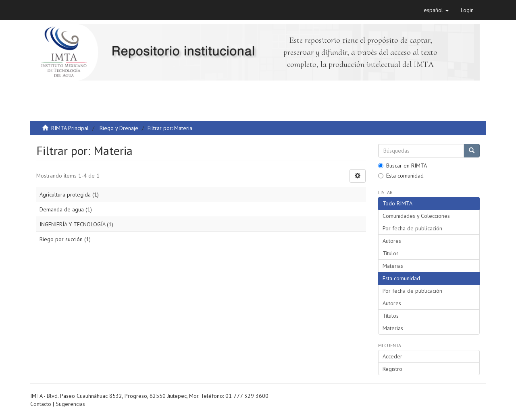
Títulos (391, 253)
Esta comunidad (401, 176)
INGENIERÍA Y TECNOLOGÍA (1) (76, 224)
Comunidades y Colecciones (416, 216)
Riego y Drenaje (119, 128)
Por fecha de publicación (412, 228)
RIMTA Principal (70, 128)
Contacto (41, 404)
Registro (392, 369)
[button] (436, 10)
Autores (392, 241)
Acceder (392, 356)
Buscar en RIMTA (403, 166)
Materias (393, 266)
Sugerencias (70, 404)
